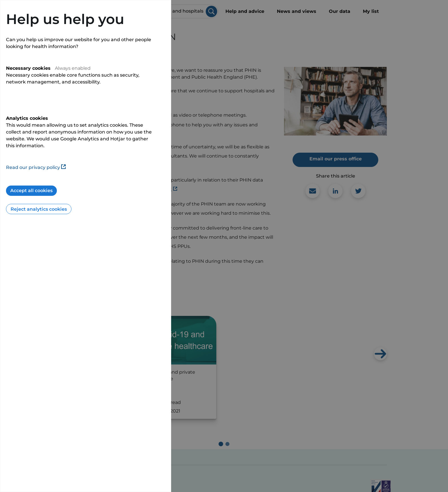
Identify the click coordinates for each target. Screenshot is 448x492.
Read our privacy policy (36, 167)
